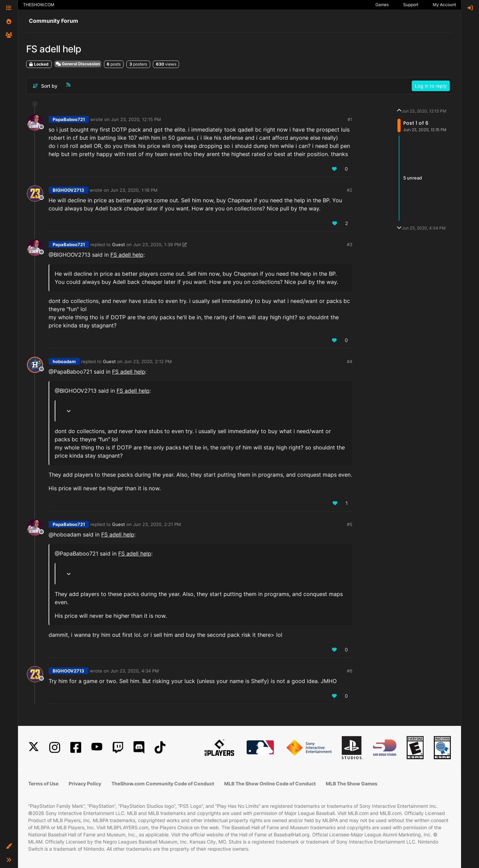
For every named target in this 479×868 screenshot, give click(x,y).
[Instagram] (55, 747)
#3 (350, 244)
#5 (350, 524)
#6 (350, 671)
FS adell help (127, 255)
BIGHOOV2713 (68, 190)
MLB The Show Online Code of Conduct (270, 784)
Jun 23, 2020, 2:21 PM (157, 524)
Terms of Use (43, 784)
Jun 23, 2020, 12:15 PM (136, 119)
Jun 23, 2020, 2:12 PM (148, 361)
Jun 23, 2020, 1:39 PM (157, 244)
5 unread (413, 178)
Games (382, 5)
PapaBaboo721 (69, 119)
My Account (444, 5)
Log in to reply (431, 86)
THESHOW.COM (39, 5)
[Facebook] (76, 747)
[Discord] (139, 747)
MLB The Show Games (352, 784)
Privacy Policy (85, 784)
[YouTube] (97, 747)
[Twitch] (118, 747)
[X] (34, 747)
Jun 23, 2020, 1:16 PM (134, 190)
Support (411, 5)
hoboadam (64, 361)
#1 (350, 119)
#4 (350, 361)
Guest (119, 244)
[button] (9, 846)
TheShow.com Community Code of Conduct (163, 784)
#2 (350, 190)
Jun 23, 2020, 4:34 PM (135, 671)
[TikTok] (160, 747)
